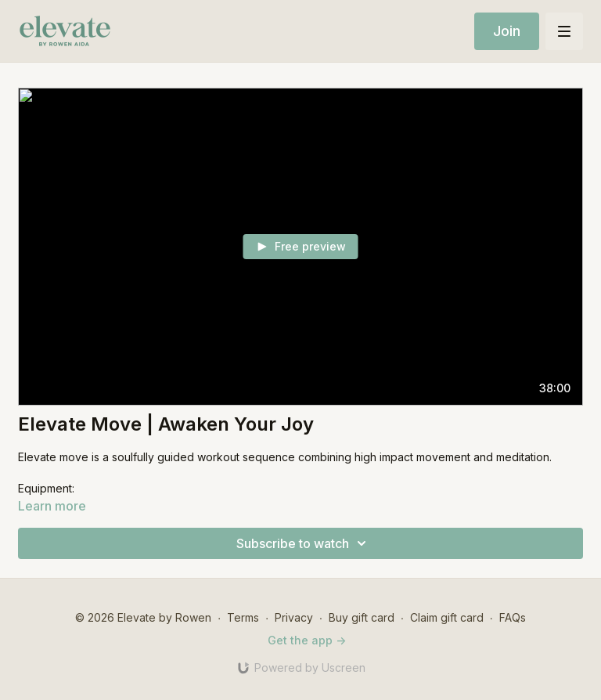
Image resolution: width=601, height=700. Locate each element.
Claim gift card (447, 617)
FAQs (513, 617)
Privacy (294, 617)
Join (507, 31)
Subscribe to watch (304, 543)
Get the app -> (307, 640)
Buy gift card (362, 617)
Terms (243, 617)
